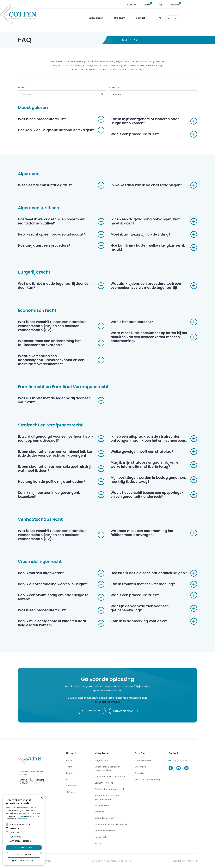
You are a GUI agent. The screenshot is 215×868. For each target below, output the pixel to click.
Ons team (137, 18)
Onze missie (140, 766)
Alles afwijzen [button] (24, 855)
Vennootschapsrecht (105, 830)
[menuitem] (190, 18)
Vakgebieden (114, 18)
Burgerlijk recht (102, 760)
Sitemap (96, 860)
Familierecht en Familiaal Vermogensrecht (107, 797)
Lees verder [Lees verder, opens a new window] (22, 819)
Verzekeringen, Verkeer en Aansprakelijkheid (108, 768)
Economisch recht (104, 782)
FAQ (178, 5)
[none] (190, 18)
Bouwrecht (100, 811)
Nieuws (165, 5)
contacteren (137, 70)
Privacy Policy (110, 860)
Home (124, 40)
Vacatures (192, 5)
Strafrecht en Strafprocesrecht (110, 789)
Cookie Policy (126, 860)
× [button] (42, 798)
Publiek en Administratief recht (110, 776)
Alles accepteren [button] (24, 848)
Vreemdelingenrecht (105, 818)
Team (69, 766)
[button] (24, 861)
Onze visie (139, 773)
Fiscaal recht (101, 837)
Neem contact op (92, 710)
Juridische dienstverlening (147, 779)
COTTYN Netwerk (143, 760)
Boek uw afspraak (123, 710)
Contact (158, 18)
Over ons (149, 5)
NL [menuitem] (187, 18)
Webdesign (178, 860)
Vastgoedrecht (102, 805)
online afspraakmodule (107, 702)
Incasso (99, 843)
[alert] (24, 830)
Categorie (115, 88)
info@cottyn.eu (180, 760)
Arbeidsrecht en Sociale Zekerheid (111, 824)
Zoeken (22, 88)
